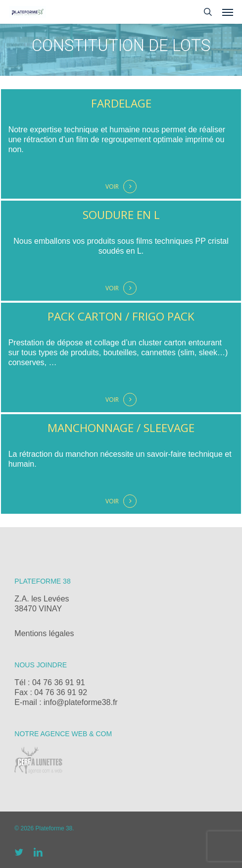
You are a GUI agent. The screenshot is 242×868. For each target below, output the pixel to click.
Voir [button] (112, 187)
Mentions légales (44, 633)
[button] (228, 12)
